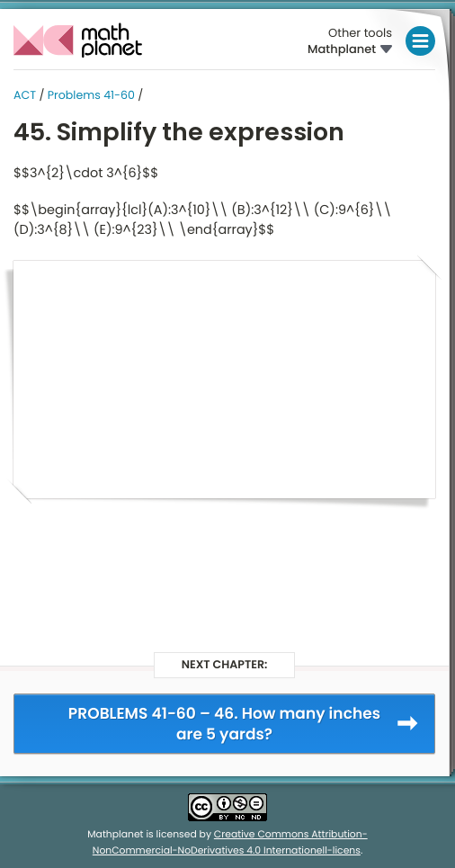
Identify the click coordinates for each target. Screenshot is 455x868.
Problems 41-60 (91, 96)
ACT (25, 96)
